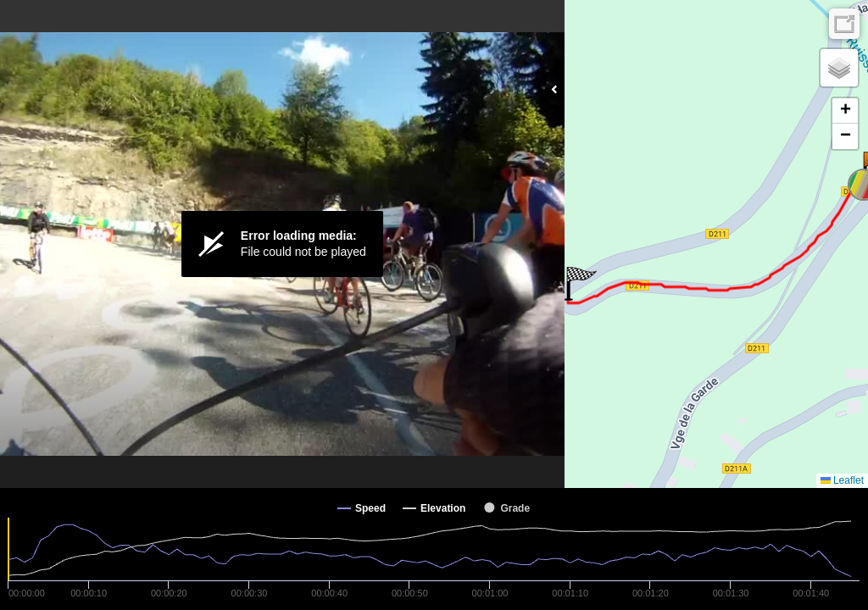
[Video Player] (282, 244)
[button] (580, 284)
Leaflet (842, 480)
